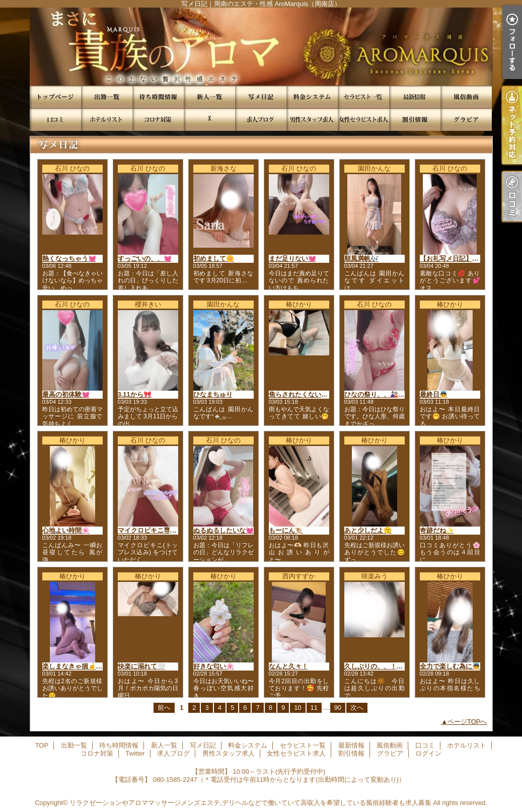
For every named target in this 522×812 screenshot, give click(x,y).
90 (338, 708)
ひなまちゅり (213, 394)
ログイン (428, 753)
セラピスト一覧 (363, 97)
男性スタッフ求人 (312, 120)
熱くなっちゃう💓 (69, 259)
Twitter (209, 120)
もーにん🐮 (286, 530)
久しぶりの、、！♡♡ (377, 666)
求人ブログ (261, 120)
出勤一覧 (107, 97)
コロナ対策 (158, 120)
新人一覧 (209, 97)
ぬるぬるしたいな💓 (223, 530)
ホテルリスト (107, 120)
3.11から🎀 (135, 394)
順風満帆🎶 (361, 259)
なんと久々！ (288, 666)
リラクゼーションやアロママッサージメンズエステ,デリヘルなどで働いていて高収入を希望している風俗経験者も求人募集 (250, 803)
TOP (55, 97)
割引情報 (415, 120)
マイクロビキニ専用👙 (151, 530)
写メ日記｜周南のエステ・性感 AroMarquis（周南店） (261, 47)
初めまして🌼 (214, 259)
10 (297, 708)
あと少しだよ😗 (368, 530)
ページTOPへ (467, 722)
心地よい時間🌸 (66, 530)
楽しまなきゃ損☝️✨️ (73, 666)
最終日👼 (434, 394)
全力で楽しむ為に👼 (450, 666)
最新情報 (415, 97)
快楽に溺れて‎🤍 (141, 666)
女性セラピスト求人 (363, 120)
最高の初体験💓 (66, 394)
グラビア (466, 120)
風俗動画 (466, 97)
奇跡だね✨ (437, 530)
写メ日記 (261, 97)
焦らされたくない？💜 (302, 394)
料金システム (312, 97)
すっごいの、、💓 (145, 259)
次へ (357, 708)
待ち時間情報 (158, 97)
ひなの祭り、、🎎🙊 (375, 394)
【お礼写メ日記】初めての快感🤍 (470, 259)
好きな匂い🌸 (214, 666)
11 (314, 708)
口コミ (55, 120)
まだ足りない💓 (292, 259)
